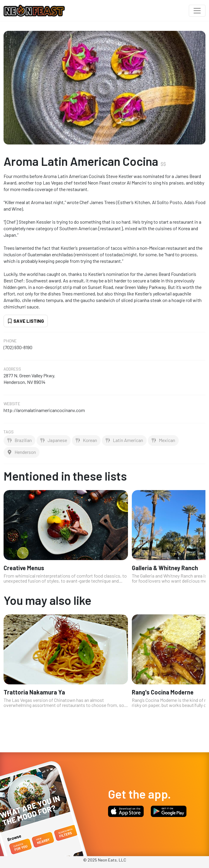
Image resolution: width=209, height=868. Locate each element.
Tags (9, 432)
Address (12, 369)
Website (12, 404)
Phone (10, 341)
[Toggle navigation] (197, 11)
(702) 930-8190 (18, 347)
